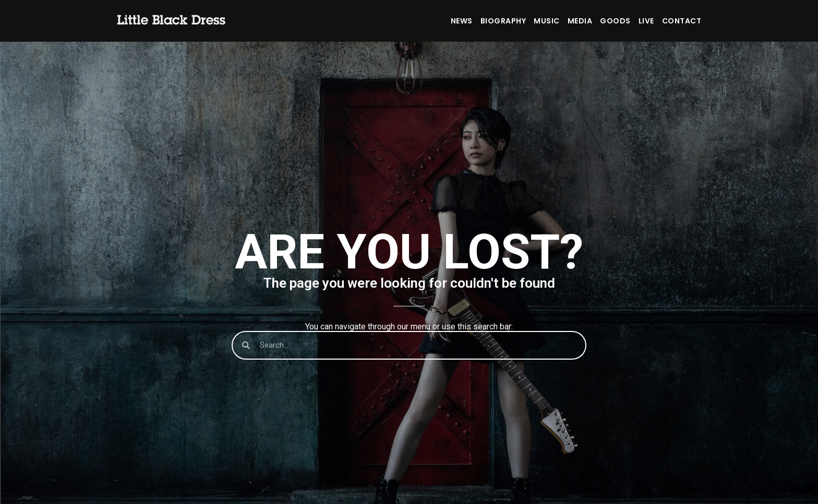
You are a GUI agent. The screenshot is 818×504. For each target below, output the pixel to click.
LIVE (646, 21)
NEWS (462, 21)
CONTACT (682, 21)
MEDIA (580, 21)
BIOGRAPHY (503, 21)
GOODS (615, 21)
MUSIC (547, 21)
